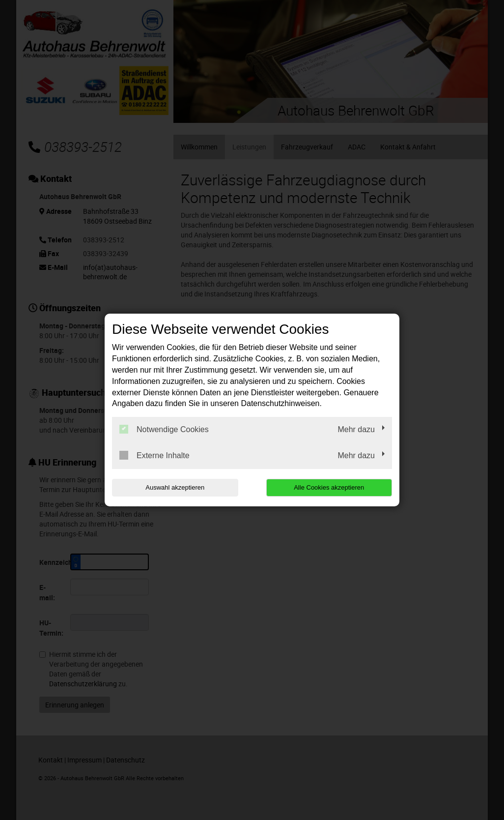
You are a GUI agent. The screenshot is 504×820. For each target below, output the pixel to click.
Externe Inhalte (154, 455)
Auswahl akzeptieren (175, 487)
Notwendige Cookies (164, 429)
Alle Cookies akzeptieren (329, 487)
